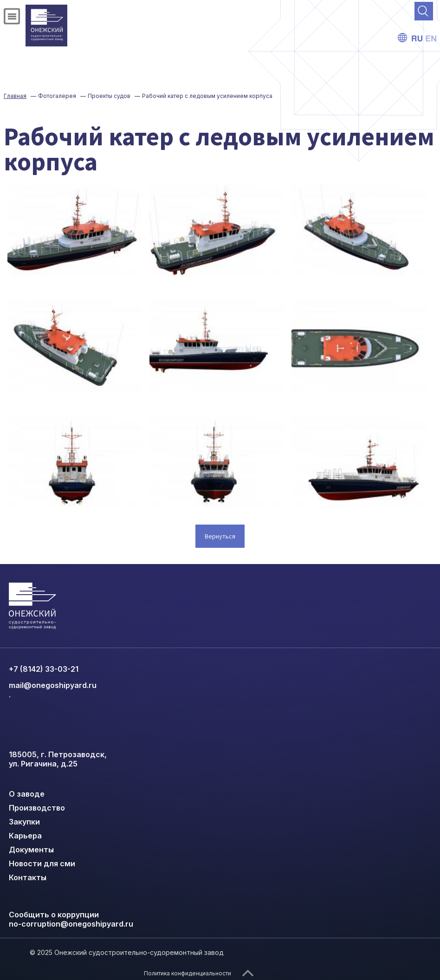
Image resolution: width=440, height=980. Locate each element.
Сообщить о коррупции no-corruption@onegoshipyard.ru (71, 919)
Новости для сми (42, 863)
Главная (15, 96)
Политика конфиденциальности (188, 973)
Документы (31, 850)
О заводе (27, 794)
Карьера (25, 836)
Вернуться (220, 536)
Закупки (24, 822)
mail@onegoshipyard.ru (53, 685)
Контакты (28, 877)
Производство (37, 808)
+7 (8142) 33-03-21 (44, 669)
